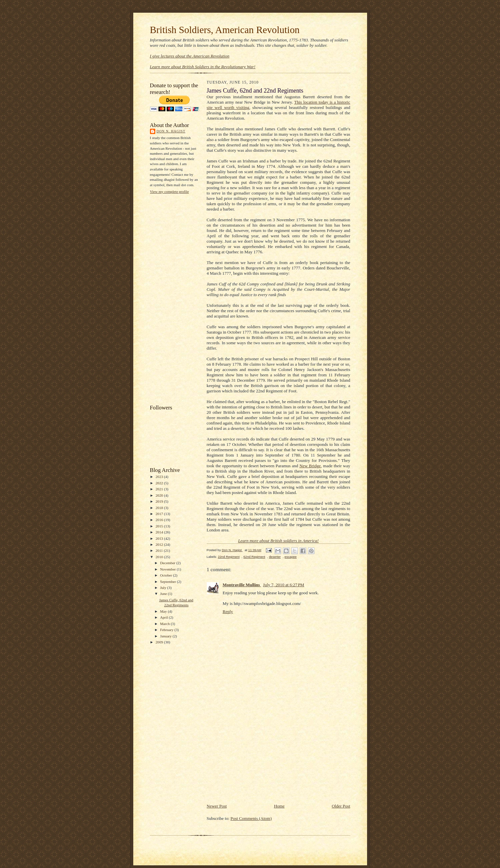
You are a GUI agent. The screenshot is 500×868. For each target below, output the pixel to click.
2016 (160, 520)
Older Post (341, 806)
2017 (160, 514)
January (166, 636)
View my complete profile (170, 192)
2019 (160, 501)
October (166, 575)
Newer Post (217, 806)
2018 (160, 508)
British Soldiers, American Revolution (225, 30)
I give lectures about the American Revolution (190, 56)
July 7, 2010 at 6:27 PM (283, 585)
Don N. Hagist (171, 131)
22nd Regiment (229, 557)
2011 (160, 550)
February (167, 630)
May (164, 611)
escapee (291, 557)
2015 (160, 526)
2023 (160, 477)
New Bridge (310, 466)
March (165, 624)
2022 (160, 483)
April (164, 617)
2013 (160, 538)
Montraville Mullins (242, 585)
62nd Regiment (254, 557)
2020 (160, 495)
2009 (160, 642)
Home (279, 806)
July (163, 588)
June (164, 594)
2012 (160, 544)
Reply (228, 611)
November (168, 569)
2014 (160, 532)
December (168, 563)
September (169, 582)
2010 (160, 557)
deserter (275, 557)
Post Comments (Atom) (251, 818)
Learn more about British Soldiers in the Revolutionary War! (203, 67)
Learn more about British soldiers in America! (278, 541)
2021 (160, 489)
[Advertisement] (177, 298)
